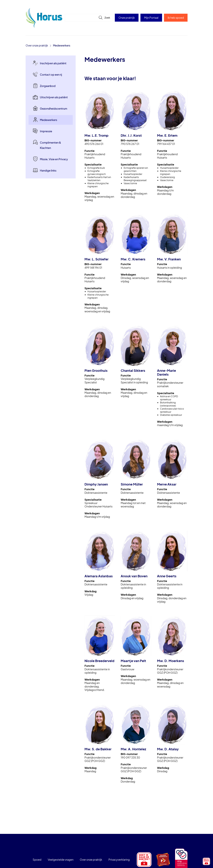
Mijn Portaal (151, 18)
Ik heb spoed (176, 18)
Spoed (37, 860)
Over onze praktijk (37, 45)
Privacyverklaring (119, 860)
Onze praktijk (127, 18)
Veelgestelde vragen (61, 860)
